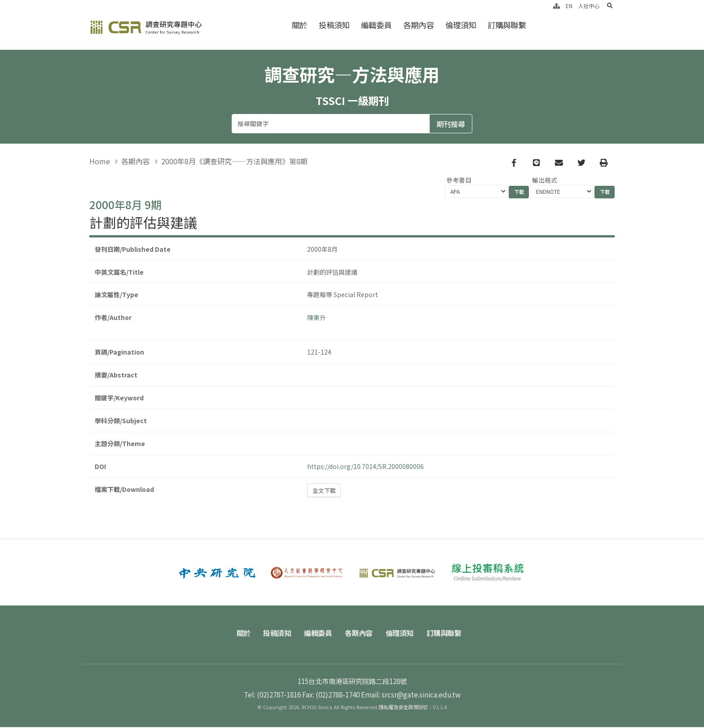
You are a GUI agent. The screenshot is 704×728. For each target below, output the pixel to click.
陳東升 (317, 318)
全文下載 (324, 491)
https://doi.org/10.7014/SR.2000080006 (365, 467)
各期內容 (418, 25)
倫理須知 (461, 25)
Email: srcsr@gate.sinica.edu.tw (411, 695)
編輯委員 (376, 25)
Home (100, 162)
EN (569, 6)
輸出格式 (545, 181)
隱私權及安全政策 (398, 708)
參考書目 (459, 181)
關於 (299, 25)
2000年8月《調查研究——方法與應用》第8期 (234, 162)
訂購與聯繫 (507, 25)
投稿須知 (334, 25)
